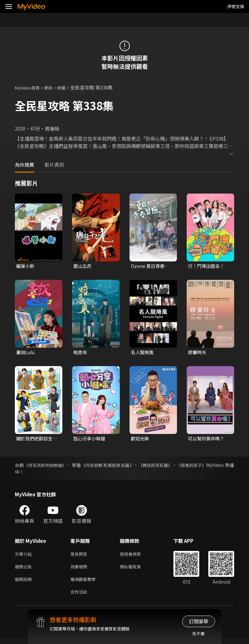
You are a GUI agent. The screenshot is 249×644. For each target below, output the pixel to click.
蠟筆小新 (26, 266)
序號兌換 (236, 6)
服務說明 (25, 583)
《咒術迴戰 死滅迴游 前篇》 (123, 467)
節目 (54, 87)
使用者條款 (136, 556)
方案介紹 (25, 556)
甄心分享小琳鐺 (90, 440)
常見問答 (80, 556)
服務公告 (25, 570)
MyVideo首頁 (30, 87)
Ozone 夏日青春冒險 (151, 266)
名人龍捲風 (143, 353)
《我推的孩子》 (218, 467)
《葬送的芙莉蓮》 (177, 467)
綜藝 (68, 87)
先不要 (198, 633)
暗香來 (81, 353)
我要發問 (80, 570)
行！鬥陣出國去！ (207, 266)
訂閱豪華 (199, 621)
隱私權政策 (136, 570)
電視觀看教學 (85, 583)
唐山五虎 (83, 266)
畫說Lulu (26, 353)
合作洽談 (80, 597)
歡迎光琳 (140, 440)
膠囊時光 (198, 353)
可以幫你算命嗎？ (207, 440)
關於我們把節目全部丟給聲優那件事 (36, 440)
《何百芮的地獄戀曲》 (50, 467)
